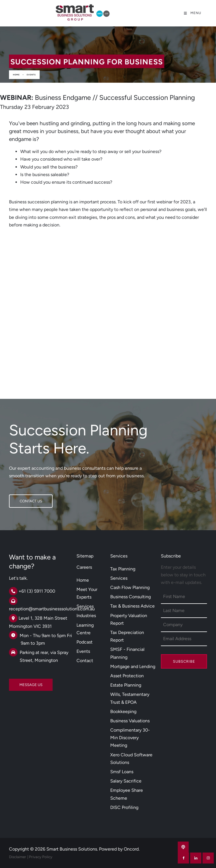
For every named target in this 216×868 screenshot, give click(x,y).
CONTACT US (20, 498)
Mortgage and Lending (133, 666)
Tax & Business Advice (132, 606)
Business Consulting (130, 597)
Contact (85, 661)
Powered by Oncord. (119, 849)
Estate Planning (126, 685)
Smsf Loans (122, 772)
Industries (86, 616)
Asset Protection (127, 676)
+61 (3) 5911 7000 (37, 591)
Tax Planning (123, 569)
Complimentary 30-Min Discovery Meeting (130, 738)
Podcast (85, 642)
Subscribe (184, 661)
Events (31, 75)
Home (16, 75)
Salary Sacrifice (126, 781)
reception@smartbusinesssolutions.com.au (52, 609)
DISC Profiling (124, 807)
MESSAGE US (21, 683)
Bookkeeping (123, 711)
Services (85, 606)
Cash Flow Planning (130, 587)
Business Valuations (130, 721)
